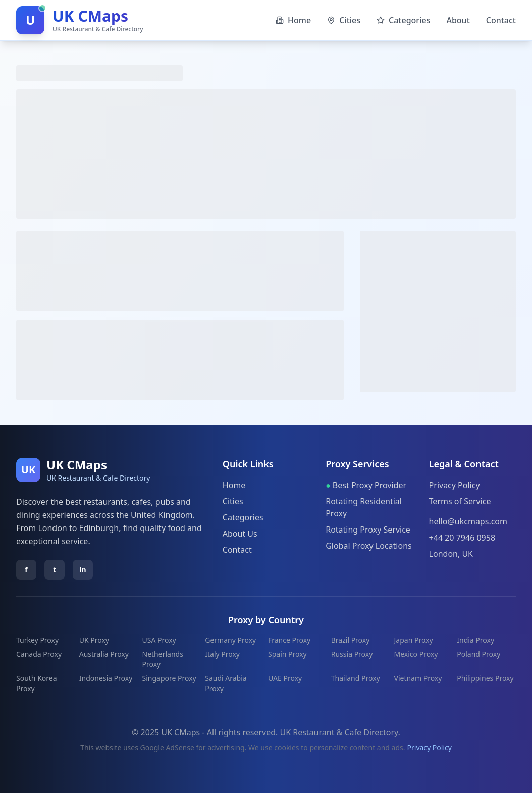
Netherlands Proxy (163, 659)
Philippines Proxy (485, 678)
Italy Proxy (222, 654)
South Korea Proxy (37, 683)
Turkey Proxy (37, 640)
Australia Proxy (104, 654)
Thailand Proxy (356, 678)
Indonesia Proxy (106, 678)
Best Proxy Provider (366, 485)
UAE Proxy (285, 678)
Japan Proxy (414, 640)
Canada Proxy (39, 654)
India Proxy (475, 640)
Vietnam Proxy (418, 678)
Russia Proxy (352, 654)
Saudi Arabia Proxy (226, 683)
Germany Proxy (230, 640)
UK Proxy (94, 640)
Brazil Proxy (351, 640)
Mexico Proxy (416, 654)
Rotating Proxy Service (368, 530)
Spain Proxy (287, 654)
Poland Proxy (478, 654)
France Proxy (289, 640)
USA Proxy (159, 640)
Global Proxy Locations (369, 546)
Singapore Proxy (169, 678)
